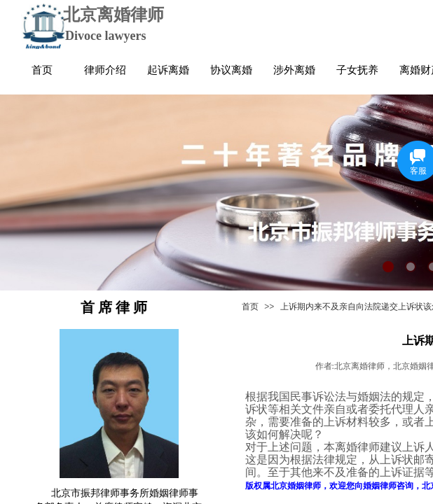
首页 (250, 307)
